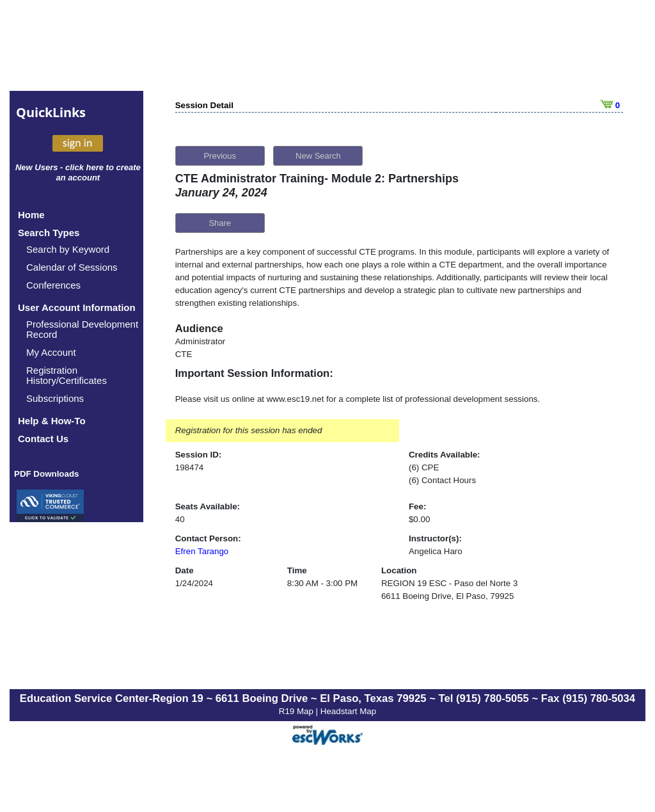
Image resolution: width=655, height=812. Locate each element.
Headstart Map (348, 711)
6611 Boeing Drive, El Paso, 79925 (447, 596)
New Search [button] (318, 156)
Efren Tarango (202, 551)
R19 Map (297, 711)
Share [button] (220, 223)
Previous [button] (220, 156)
